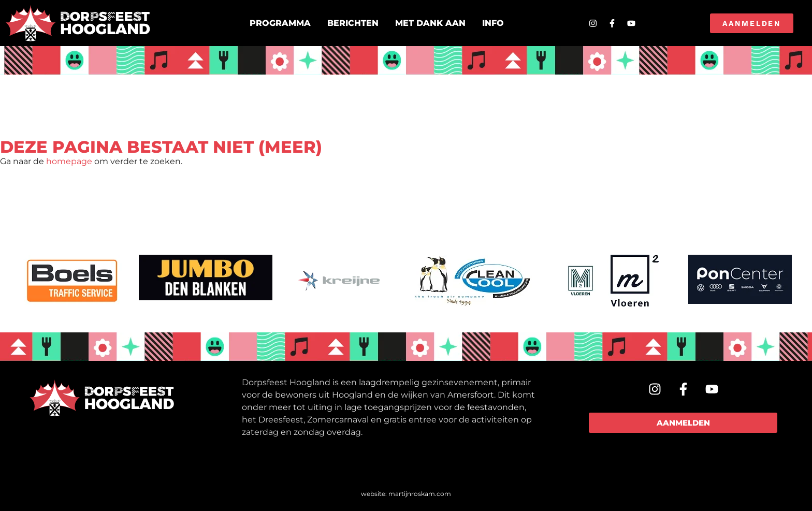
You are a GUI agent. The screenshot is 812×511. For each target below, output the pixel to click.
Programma (280, 23)
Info (493, 23)
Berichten (353, 23)
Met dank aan (430, 23)
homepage (69, 161)
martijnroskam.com (420, 494)
